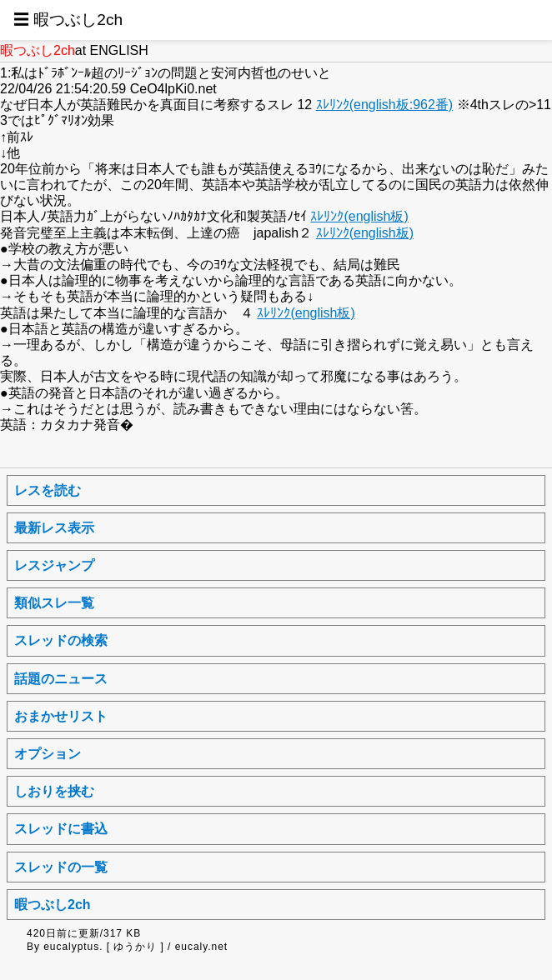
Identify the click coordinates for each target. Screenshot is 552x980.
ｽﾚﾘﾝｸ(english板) (359, 216)
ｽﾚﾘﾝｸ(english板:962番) (385, 105)
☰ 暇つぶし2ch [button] (68, 20)
